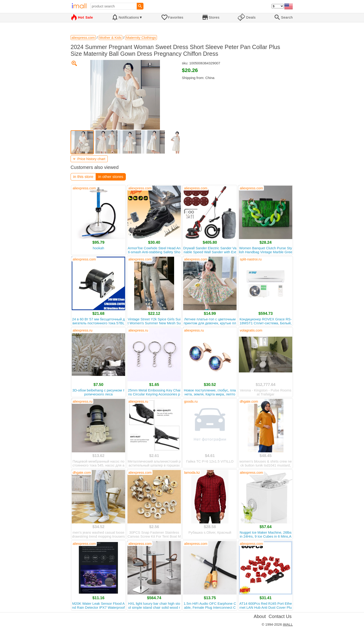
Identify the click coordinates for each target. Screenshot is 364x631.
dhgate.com (249, 401)
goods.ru (191, 401)
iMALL (288, 624)
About (260, 616)
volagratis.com (251, 330)
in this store (83, 177)
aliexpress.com (84, 188)
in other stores (111, 177)
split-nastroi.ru (251, 259)
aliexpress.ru (83, 330)
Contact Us (280, 616)
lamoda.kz (192, 472)
